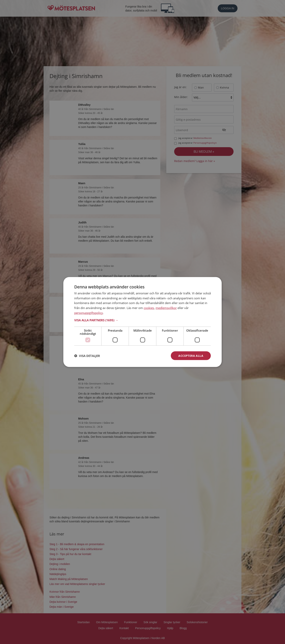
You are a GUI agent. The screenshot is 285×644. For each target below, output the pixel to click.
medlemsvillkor (166, 308)
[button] (142, 320)
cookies (149, 308)
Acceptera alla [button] (191, 355)
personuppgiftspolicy (89, 313)
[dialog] (142, 322)
